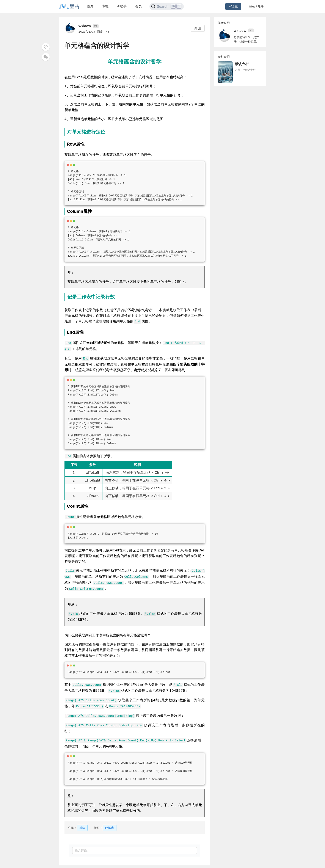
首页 (90, 6)
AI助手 (122, 6)
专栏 (105, 6)
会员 (138, 6)
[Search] (167, 6)
